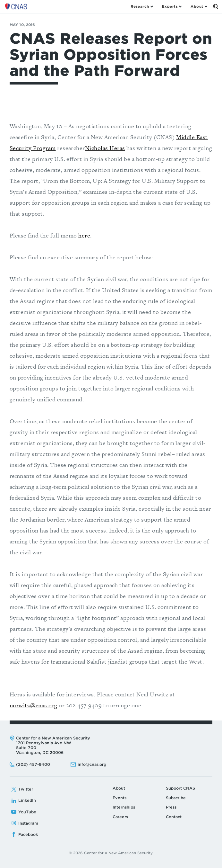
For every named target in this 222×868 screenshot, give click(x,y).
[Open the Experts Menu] (172, 6)
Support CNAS (180, 788)
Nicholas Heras (105, 148)
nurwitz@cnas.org (34, 705)
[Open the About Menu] (199, 6)
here (84, 235)
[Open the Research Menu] (142, 6)
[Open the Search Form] (216, 6)
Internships (124, 807)
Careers (120, 817)
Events (120, 798)
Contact (174, 817)
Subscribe (176, 798)
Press (171, 807)
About (119, 788)
